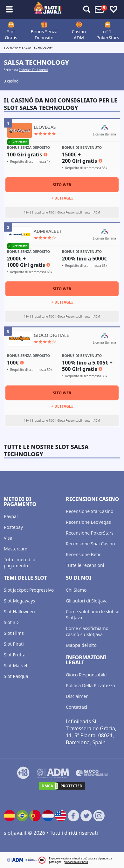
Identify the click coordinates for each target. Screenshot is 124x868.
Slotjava (11, 47)
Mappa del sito (81, 645)
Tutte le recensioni (85, 565)
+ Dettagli (62, 198)
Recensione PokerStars (90, 533)
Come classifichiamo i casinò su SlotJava (88, 631)
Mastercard (16, 549)
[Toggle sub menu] (9, 10)
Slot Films (14, 633)
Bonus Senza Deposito (44, 35)
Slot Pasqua (16, 676)
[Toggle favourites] (114, 10)
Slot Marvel (15, 665)
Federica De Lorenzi (33, 70)
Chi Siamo (76, 590)
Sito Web (62, 185)
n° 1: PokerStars (108, 35)
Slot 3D (11, 622)
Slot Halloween (19, 612)
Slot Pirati (14, 644)
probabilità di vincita (76, 862)
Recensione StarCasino (90, 511)
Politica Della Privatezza (90, 685)
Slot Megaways (19, 601)
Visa (8, 538)
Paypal (11, 516)
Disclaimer (77, 696)
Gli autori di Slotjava (87, 601)
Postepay (13, 527)
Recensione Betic (83, 554)
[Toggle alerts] (87, 10)
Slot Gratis (11, 35)
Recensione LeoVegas (88, 522)
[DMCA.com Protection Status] (62, 786)
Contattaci (76, 707)
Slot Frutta (15, 655)
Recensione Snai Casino (90, 544)
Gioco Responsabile (86, 675)
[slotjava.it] (48, 10)
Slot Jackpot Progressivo (29, 590)
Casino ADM (79, 35)
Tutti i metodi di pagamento (20, 562)
